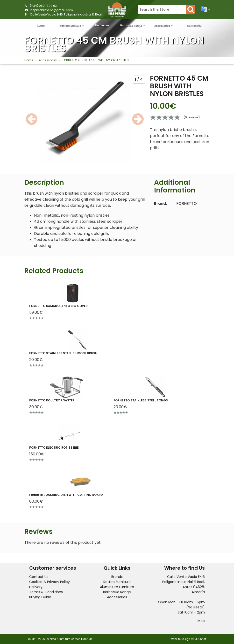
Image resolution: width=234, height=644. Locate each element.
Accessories (163, 25)
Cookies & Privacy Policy (50, 582)
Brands (117, 577)
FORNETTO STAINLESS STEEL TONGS (141, 400)
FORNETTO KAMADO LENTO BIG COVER (58, 306)
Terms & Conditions (46, 592)
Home (40, 25)
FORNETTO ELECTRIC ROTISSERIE (54, 448)
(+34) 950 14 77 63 (43, 6)
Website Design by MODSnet (188, 639)
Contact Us (194, 25)
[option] (85, 119)
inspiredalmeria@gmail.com (51, 10)
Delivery (36, 587)
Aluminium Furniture (102, 27)
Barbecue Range (132, 25)
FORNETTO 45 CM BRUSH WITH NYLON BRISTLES (114, 44)
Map (201, 621)
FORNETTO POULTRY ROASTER (52, 400)
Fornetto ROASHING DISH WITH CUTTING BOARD (66, 495)
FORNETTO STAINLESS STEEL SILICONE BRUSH (63, 353)
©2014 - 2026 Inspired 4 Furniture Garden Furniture (60, 639)
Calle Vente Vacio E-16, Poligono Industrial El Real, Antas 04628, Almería (82, 14)
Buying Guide (40, 597)
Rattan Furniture (71, 25)
